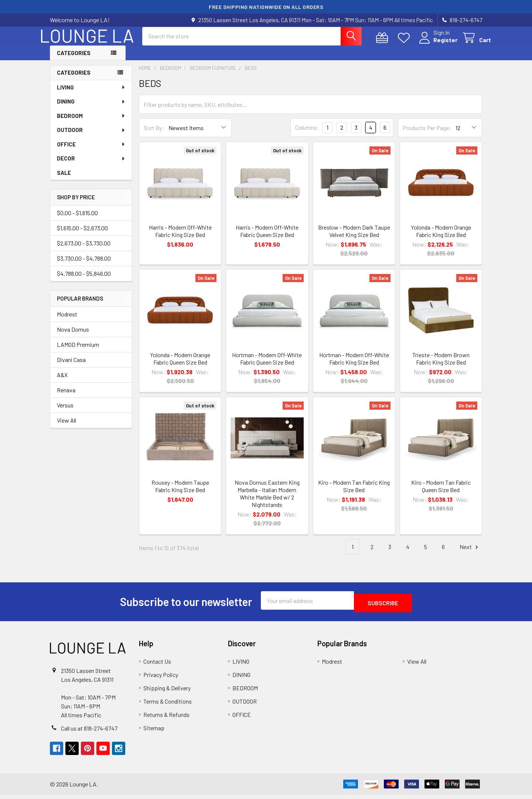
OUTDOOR (91, 136)
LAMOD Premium (78, 351)
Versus (65, 412)
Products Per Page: (427, 134)
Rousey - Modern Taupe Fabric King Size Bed (180, 493)
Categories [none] (74, 79)
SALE (64, 179)
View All (66, 427)
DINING (91, 108)
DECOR (91, 165)
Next (470, 554)
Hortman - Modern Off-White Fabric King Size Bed (354, 365)
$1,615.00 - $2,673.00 (82, 235)
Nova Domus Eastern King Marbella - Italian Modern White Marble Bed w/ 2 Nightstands (267, 500)
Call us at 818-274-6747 (89, 732)
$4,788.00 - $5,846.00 (84, 280)
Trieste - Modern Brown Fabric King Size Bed (441, 365)
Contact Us (157, 665)
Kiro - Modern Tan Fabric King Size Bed (354, 493)
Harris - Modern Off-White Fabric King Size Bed (180, 238)
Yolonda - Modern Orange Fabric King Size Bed (441, 238)
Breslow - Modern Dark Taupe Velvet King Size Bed (354, 238)
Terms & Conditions (168, 705)
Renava (66, 397)
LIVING (91, 94)
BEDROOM (91, 122)
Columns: (307, 134)
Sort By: (154, 134)
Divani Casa (71, 366)
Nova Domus (73, 336)
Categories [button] (74, 60)
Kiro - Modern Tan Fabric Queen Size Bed (441, 493)
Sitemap (154, 732)
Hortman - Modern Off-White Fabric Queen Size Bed (267, 365)
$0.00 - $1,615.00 (77, 219)
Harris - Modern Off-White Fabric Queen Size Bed (267, 238)
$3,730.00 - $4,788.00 (84, 265)
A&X (62, 381)
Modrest (67, 321)
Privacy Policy (161, 679)
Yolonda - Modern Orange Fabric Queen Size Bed (180, 365)
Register (436, 44)
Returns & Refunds (166, 719)
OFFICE (91, 151)
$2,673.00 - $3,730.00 (84, 250)
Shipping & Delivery (167, 692)
